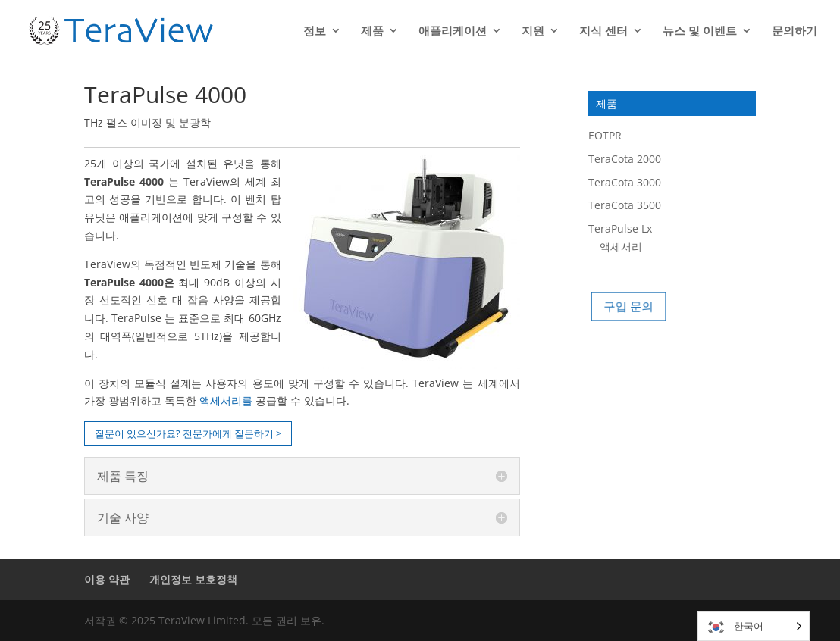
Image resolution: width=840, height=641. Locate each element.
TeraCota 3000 (625, 182)
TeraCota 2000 (625, 159)
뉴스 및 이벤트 (700, 31)
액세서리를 (226, 400)
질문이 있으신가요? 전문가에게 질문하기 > (188, 433)
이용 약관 (107, 579)
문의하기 (795, 31)
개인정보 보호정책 (193, 579)
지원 (533, 31)
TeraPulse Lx (620, 228)
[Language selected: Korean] (754, 626)
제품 (372, 31)
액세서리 (621, 247)
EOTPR (605, 135)
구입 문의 (631, 306)
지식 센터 (603, 31)
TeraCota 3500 (625, 205)
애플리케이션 (453, 31)
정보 (315, 31)
